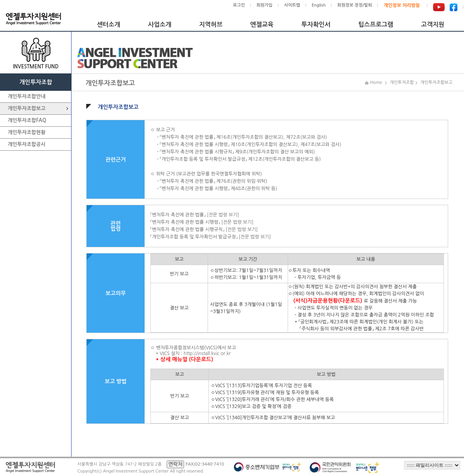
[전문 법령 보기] (223, 215)
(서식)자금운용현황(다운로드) (328, 301)
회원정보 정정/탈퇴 (355, 5)
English (319, 5)
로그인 (239, 5)
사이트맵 (292, 5)
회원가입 (264, 5)
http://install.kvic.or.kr (207, 354)
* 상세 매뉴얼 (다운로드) (184, 359)
